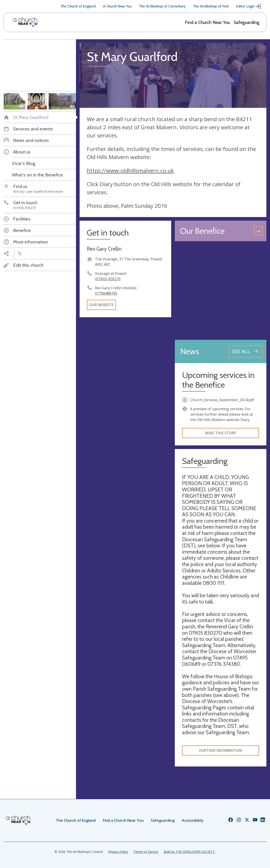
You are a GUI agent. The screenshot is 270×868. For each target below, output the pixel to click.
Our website (101, 305)
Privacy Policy (118, 852)
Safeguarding (246, 22)
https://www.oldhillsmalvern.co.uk (130, 170)
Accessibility (193, 820)
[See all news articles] (246, 351)
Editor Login (249, 6)
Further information (221, 750)
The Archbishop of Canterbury (162, 6)
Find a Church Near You (207, 22)
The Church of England (78, 6)
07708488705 (106, 293)
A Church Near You (117, 6)
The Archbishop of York (211, 6)
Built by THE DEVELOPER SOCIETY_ (190, 852)
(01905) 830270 (108, 279)
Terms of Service (146, 852)
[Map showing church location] (221, 290)
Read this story (221, 433)
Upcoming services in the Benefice (218, 380)
